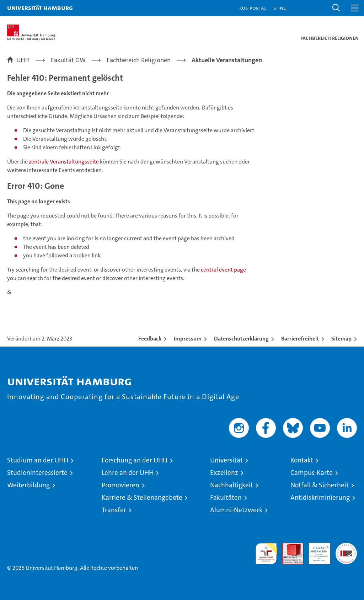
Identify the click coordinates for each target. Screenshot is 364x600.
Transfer (114, 510)
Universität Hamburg (40, 8)
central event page (223, 270)
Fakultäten (226, 497)
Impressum (188, 339)
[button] (336, 8)
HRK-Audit (316, 550)
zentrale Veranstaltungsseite (64, 162)
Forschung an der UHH (135, 460)
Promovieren (121, 485)
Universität (226, 460)
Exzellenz (224, 473)
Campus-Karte (312, 473)
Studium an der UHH (38, 460)
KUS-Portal (253, 8)
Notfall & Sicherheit (320, 485)
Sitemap (341, 339)
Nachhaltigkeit (232, 485)
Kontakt (302, 460)
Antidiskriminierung (320, 497)
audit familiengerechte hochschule (266, 553)
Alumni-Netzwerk (236, 510)
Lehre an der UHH (128, 473)
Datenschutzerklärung (241, 339)
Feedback (150, 339)
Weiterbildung (28, 485)
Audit (289, 547)
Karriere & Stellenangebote (142, 497)
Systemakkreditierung (346, 547)
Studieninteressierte (37, 473)
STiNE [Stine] (280, 8)
